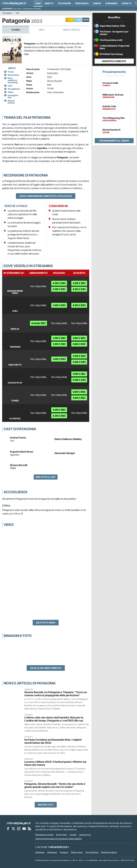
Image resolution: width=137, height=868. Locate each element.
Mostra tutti (46, 805)
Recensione (13, 75)
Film (38, 3)
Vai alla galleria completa (46, 668)
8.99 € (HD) (79, 289)
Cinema (97, 3)
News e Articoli (71, 30)
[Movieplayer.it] (14, 3)
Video (41, 30)
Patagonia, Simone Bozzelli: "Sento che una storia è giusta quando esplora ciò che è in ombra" (55, 785)
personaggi (82, 3)
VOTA (86, 20)
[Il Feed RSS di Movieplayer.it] (29, 829)
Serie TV (49, 3)
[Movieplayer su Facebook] (8, 829)
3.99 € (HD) (59, 305)
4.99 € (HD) (59, 283)
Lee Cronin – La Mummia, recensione (27, 9)
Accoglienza (14, 89)
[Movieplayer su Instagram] (19, 829)
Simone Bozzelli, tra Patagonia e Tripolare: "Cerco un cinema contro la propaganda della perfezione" (56, 694)
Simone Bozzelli (54, 81)
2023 (50, 77)
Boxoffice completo (114, 61)
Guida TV (127, 3)
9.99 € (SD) (79, 338)
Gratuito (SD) (38, 323)
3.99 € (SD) (59, 338)
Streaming (111, 3)
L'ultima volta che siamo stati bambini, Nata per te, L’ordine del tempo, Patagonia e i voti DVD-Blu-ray (54, 719)
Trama (11, 72)
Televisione (64, 3)
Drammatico (53, 73)
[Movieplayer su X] (13, 829)
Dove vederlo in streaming (13, 80)
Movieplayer (7, 13)
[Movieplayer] (19, 823)
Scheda (16, 30)
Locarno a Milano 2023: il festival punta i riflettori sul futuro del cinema (55, 763)
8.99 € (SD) (79, 283)
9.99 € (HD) (79, 344)
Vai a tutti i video (46, 623)
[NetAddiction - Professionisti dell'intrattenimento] (59, 847)
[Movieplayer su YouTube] (24, 829)
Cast (10, 86)
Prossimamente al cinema (114, 141)
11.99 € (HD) (79, 380)
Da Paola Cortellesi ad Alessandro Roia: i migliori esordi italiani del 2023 (53, 741)
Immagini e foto (13, 96)
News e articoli (11, 102)
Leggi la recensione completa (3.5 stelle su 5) (46, 196)
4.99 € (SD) (59, 289)
